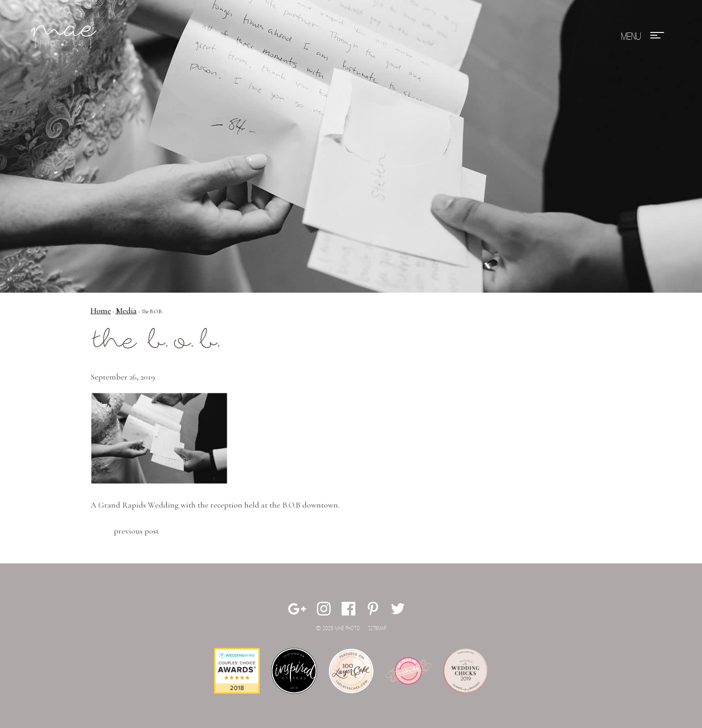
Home (101, 310)
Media (126, 310)
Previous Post (136, 531)
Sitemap (377, 629)
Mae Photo (65, 37)
